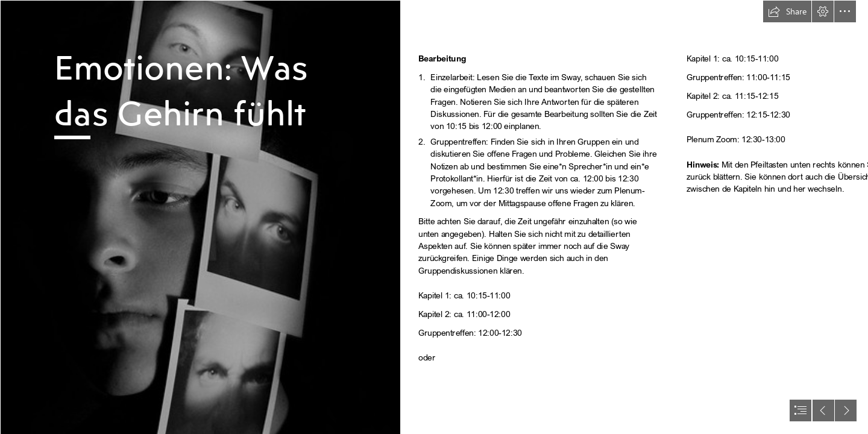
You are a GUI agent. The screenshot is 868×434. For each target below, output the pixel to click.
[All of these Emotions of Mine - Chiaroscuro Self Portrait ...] (200, 217)
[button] (787, 11)
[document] (434, 217)
